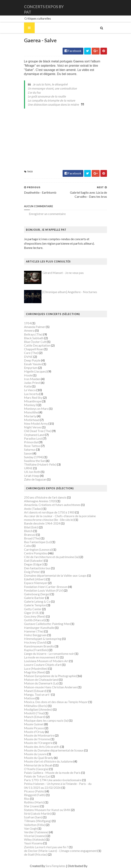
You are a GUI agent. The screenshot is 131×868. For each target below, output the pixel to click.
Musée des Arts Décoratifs (40, 747)
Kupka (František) (34, 650)
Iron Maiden (30, 379)
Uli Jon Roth (30, 472)
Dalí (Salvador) (32, 561)
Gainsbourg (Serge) (35, 594)
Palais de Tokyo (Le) (35, 777)
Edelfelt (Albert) (33, 579)
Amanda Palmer (32, 327)
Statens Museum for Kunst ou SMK (45, 810)
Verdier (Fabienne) (34, 832)
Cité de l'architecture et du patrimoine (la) (49, 557)
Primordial (29, 442)
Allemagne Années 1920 (38, 501)
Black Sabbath (32, 338)
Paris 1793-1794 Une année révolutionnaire (51, 780)
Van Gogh (28, 829)
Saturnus (28, 450)
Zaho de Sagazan (33, 479)
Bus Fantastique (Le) (35, 542)
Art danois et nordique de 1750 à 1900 (47, 512)
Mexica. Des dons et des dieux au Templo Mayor (54, 702)
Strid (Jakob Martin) (35, 814)
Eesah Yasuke (31, 364)
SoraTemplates (48, 866)
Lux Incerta (29, 394)
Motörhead (30, 420)
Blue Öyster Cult (33, 342)
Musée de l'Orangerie (36, 743)
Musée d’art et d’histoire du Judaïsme (46, 762)
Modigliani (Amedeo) (36, 710)
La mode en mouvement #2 (40, 658)
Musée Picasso (32, 728)
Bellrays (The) (31, 334)
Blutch (26, 531)
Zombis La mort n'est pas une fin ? (44, 847)
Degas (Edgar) (31, 565)
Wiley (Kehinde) (32, 840)
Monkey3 (28, 405)
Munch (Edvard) (33, 717)
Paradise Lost (31, 439)
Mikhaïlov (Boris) (34, 706)
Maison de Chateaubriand (39, 680)
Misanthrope (31, 401)
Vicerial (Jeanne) (33, 836)
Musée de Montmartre (37, 736)
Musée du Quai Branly (37, 758)
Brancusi (28, 535)
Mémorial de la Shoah (36, 765)
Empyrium (29, 368)
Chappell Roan (31, 349)
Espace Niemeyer (34, 583)
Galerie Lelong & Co (35, 602)
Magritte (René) (33, 672)
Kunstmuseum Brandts (37, 646)
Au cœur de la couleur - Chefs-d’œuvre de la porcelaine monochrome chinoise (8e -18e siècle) (58, 518)
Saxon (26, 453)
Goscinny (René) (33, 617)
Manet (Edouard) (33, 691)
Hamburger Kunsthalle (37, 628)
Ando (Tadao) (31, 509)
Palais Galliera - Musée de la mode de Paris (50, 773)
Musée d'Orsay (32, 732)
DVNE (26, 357)
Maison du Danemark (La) (39, 684)
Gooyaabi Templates (95, 866)
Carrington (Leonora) (36, 550)
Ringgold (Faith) (33, 795)
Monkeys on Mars (34, 409)
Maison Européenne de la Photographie (48, 676)
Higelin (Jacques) (33, 372)
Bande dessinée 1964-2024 (40, 524)
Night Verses (31, 428)
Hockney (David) (33, 643)
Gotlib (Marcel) (32, 620)
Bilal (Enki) (29, 527)
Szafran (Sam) (31, 818)
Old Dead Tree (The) (36, 431)
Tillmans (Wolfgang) (36, 821)
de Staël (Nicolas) (34, 855)
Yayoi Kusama (31, 843)
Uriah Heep (30, 476)
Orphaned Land (32, 435)
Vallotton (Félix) (32, 825)
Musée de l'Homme (35, 739)
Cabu (25, 546)
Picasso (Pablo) (32, 791)
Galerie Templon (33, 605)
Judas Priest (30, 383)
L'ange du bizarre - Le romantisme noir (47, 654)
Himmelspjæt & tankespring (41, 639)
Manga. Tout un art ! (35, 695)
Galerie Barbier (32, 598)
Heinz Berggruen (33, 635)
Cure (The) (29, 353)
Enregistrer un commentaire (45, 214)
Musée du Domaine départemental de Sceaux (52, 750)
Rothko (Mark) (32, 803)
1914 (25, 323)
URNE (26, 468)
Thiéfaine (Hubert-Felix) (38, 465)
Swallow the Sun (32, 461)
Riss (25, 799)
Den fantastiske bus (35, 568)
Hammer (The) (32, 631)
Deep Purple (30, 360)
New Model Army (34, 424)
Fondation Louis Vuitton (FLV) (41, 591)
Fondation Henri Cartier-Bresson (44, 587)
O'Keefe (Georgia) (34, 769)
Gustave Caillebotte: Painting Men (45, 624)
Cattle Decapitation (35, 346)
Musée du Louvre (33, 754)
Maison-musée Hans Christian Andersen (48, 687)
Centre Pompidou (34, 553)
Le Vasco (28, 390)
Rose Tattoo (30, 446)
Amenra (27, 331)
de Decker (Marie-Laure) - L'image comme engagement (58, 851)
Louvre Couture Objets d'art (41, 665)
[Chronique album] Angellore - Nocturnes (68, 292)
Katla (25, 387)
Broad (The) (30, 539)
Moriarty (28, 416)
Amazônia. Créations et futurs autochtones (50, 505)
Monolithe (29, 413)
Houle (26, 375)
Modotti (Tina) (32, 713)
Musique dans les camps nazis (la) (44, 721)
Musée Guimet (32, 724)
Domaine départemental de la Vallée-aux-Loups (53, 576)
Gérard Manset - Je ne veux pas (61, 273)
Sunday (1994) (31, 457)
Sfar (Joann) (30, 806)
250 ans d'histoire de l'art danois (43, 498)
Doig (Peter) (30, 572)
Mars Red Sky (31, 398)
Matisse (27, 698)
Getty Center (31, 609)
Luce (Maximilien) (34, 669)
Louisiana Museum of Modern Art (44, 661)
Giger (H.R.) (30, 613)
